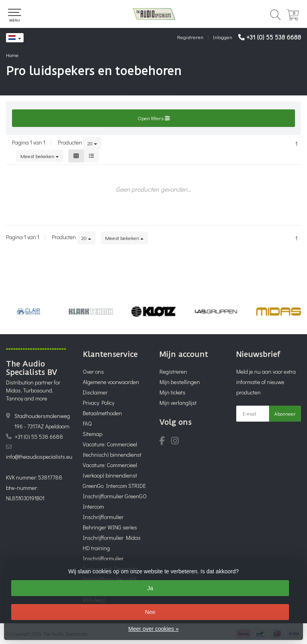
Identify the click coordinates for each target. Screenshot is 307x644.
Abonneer (285, 413)
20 (92, 143)
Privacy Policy (99, 403)
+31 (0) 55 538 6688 (274, 37)
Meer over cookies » (153, 629)
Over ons (93, 372)
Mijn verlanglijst (178, 403)
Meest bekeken (40, 156)
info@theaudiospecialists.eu (39, 457)
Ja (150, 588)
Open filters (154, 118)
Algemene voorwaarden (111, 382)
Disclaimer (95, 392)
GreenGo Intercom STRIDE (114, 486)
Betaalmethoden (102, 413)
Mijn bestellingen (180, 382)
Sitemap (93, 434)
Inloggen (222, 37)
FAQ (87, 423)
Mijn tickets (172, 392)
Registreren (190, 37)
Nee (150, 612)
